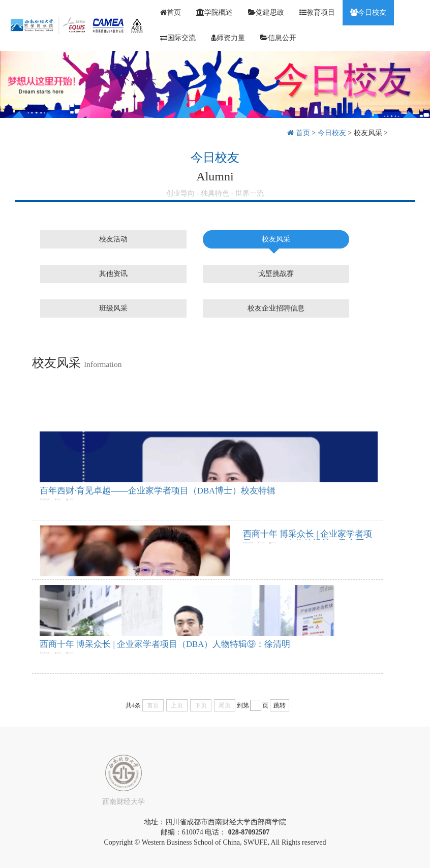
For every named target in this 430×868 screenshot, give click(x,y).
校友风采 (368, 133)
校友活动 (113, 239)
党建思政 (266, 12)
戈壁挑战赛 (276, 274)
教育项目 (317, 12)
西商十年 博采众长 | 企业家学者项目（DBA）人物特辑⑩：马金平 (308, 538)
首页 (171, 12)
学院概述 (214, 12)
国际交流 (178, 38)
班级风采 (113, 308)
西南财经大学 (124, 802)
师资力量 (228, 38)
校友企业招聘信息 (276, 308)
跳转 (280, 705)
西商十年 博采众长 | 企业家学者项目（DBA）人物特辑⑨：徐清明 (165, 644)
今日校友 (368, 12)
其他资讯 (113, 274)
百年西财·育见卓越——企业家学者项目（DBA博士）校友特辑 (158, 491)
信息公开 (278, 38)
